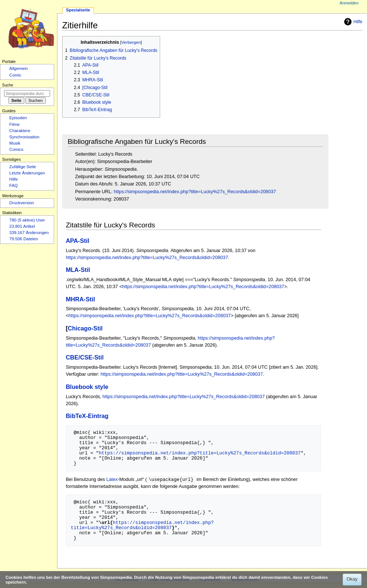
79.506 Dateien (24, 239)
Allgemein (18, 68)
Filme (14, 124)
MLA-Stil (78, 270)
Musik (15, 143)
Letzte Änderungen (27, 173)
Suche (8, 85)
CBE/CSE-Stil (85, 357)
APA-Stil (78, 241)
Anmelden (349, 3)
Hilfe (352, 22)
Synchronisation (24, 137)
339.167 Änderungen (29, 233)
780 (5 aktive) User (27, 220)
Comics (16, 149)
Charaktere (20, 131)
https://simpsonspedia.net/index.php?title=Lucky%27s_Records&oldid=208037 (195, 192)
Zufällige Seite (23, 167)
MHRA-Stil (80, 299)
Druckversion (22, 203)
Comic (15, 75)
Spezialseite (78, 10)
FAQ (13, 185)
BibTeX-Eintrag (87, 416)
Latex (112, 480)
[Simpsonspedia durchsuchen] (27, 93)
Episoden (18, 118)
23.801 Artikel (22, 226)
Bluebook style (87, 387)
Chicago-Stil (85, 328)
